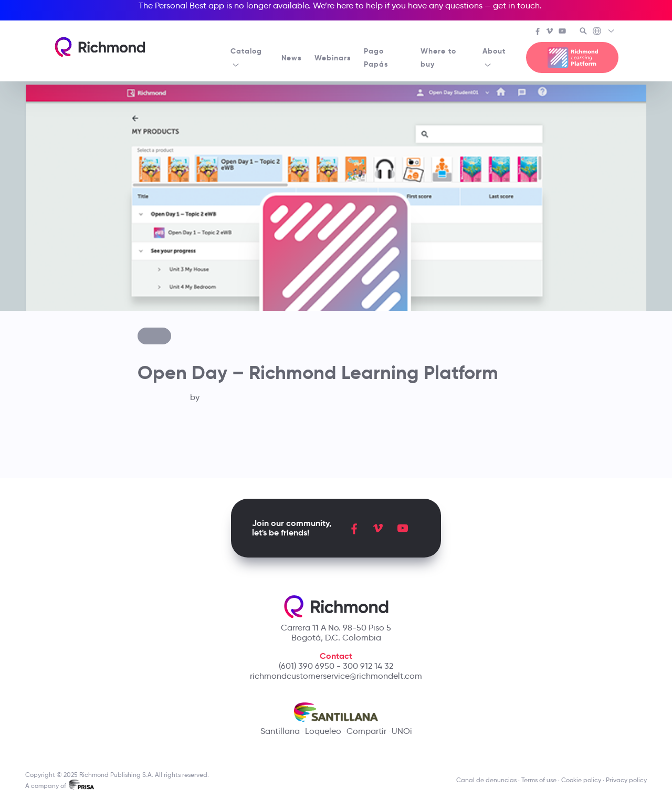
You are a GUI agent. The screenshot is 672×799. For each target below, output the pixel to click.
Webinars (333, 58)
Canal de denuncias (486, 780)
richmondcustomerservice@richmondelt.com (336, 676)
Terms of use (539, 780)
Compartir (366, 731)
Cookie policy (581, 780)
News (292, 58)
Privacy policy (626, 780)
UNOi (402, 731)
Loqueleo (323, 731)
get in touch (516, 6)
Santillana (280, 731)
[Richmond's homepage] (100, 47)
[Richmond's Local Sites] (604, 32)
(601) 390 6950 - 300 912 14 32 (336, 666)
